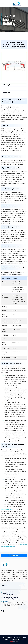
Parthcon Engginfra (7, 509)
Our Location (14, 555)
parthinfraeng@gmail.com (11, 597)
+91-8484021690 (8, 593)
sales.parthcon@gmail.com (11, 599)
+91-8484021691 (8, 595)
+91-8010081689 (8, 592)
